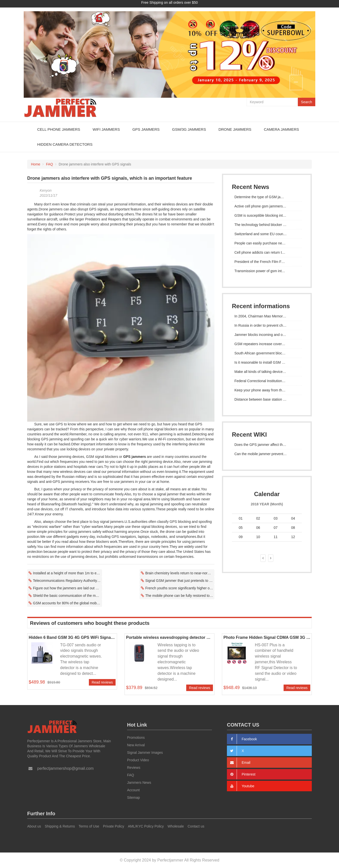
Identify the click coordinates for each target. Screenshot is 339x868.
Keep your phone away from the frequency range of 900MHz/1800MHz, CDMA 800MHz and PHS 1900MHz (267, 390)
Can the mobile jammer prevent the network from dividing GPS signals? (267, 454)
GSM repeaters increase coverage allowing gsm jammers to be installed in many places (267, 344)
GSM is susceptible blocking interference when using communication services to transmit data (267, 215)
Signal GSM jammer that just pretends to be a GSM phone (180, 580)
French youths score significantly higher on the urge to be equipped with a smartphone (180, 588)
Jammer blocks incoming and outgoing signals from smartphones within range (267, 334)
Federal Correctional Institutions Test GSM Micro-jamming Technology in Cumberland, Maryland (267, 381)
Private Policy (113, 826)
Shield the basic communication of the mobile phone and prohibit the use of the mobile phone (68, 595)
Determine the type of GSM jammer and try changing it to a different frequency (267, 197)
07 (276, 527)
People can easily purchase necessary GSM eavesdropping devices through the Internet (267, 243)
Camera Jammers (281, 129)
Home (36, 164)
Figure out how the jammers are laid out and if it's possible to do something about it (68, 588)
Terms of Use (89, 826)
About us (34, 826)
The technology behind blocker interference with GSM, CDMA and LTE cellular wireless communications (267, 224)
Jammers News (139, 783)
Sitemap (133, 798)
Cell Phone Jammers (59, 129)
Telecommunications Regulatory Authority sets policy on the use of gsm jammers (68, 580)
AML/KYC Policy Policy (146, 826)
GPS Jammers (146, 129)
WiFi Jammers (106, 129)
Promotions (136, 738)
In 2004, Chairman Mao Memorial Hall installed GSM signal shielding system (267, 316)
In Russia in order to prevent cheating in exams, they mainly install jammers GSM (267, 325)
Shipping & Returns (60, 826)
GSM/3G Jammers (189, 129)
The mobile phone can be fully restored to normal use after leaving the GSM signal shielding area (180, 595)
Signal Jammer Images (145, 753)
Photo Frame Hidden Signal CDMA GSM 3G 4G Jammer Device (267, 637)
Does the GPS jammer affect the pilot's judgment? (267, 444)
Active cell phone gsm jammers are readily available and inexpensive (267, 206)
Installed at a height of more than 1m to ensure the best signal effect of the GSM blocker (68, 573)
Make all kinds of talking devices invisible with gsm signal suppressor (267, 371)
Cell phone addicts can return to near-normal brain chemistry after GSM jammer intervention (267, 252)
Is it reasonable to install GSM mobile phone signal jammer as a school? (267, 362)
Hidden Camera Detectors (65, 144)
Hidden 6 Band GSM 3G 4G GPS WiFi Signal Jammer (72, 637)
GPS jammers (134, 456)
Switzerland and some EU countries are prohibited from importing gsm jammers (267, 234)
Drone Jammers (235, 129)
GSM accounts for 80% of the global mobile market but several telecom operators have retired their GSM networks (68, 603)
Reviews (134, 768)
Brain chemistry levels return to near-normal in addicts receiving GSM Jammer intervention (180, 573)
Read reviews (102, 682)
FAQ (49, 164)
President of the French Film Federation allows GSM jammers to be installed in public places (267, 261)
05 (241, 527)
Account (133, 790)
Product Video (138, 760)
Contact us (196, 826)
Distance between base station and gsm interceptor (267, 399)
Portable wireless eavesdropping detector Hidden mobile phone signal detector (169, 637)
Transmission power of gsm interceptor (264, 271)
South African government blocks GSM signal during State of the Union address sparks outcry (267, 353)
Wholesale (176, 826)
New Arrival (136, 745)
